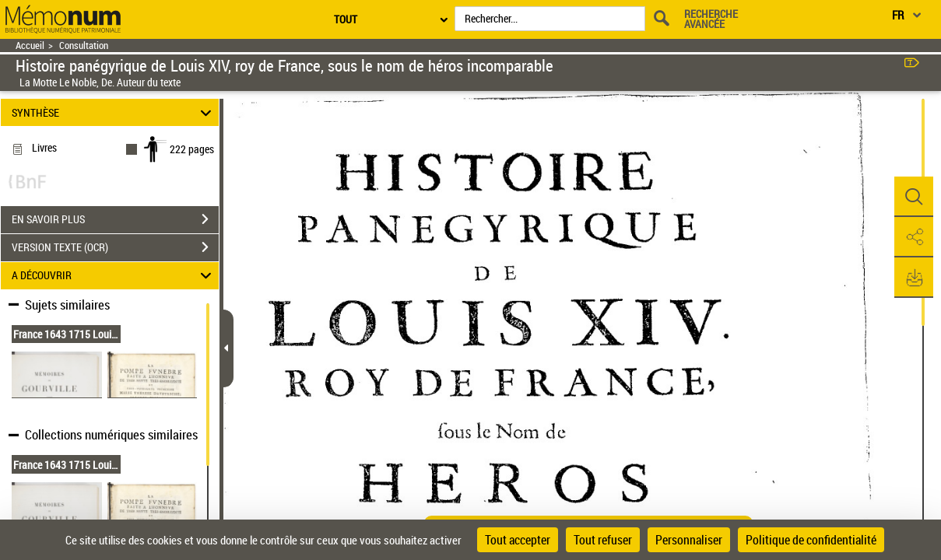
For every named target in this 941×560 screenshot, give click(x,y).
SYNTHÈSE (114, 112)
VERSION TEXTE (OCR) (115, 247)
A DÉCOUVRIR (114, 276)
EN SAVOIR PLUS (115, 219)
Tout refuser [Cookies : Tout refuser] (603, 540)
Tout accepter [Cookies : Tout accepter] (518, 540)
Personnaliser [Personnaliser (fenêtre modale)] (689, 540)
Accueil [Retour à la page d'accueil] (30, 45)
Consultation (84, 45)
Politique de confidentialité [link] (811, 540)
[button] (914, 197)
